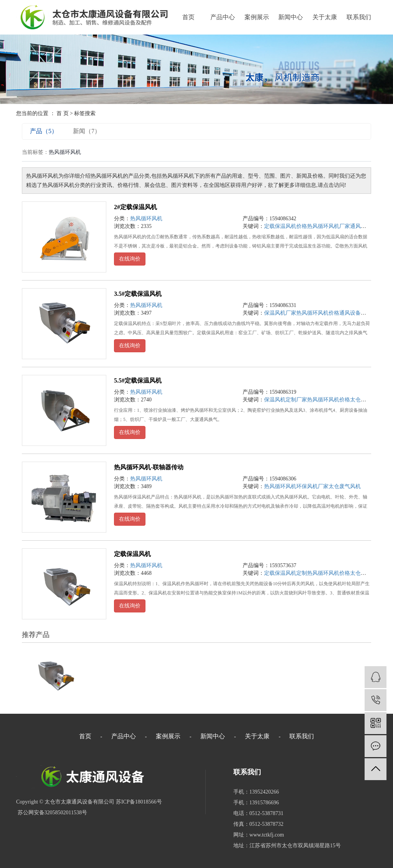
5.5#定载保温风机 (138, 380)
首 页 (63, 113)
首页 (188, 17)
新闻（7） (87, 131)
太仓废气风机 (345, 486)
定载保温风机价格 (286, 226)
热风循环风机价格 (318, 313)
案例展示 (257, 17)
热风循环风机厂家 (329, 226)
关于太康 (325, 17)
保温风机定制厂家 (286, 400)
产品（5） (44, 131)
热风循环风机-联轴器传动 (149, 467)
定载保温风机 (132, 554)
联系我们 (359, 17)
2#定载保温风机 (135, 207)
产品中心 (223, 17)
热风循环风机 (146, 219)
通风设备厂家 (366, 226)
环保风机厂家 (312, 486)
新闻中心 (291, 17)
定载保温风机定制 (286, 573)
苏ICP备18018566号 (139, 802)
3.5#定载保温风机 (138, 294)
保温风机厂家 (280, 313)
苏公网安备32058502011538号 (52, 813)
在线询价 (130, 259)
